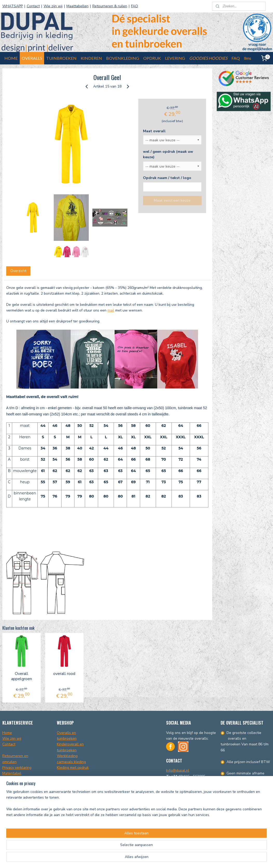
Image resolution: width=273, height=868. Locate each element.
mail (111, 310)
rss (139, 859)
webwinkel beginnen (156, 859)
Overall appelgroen (22, 676)
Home (7, 733)
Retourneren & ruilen (110, 6)
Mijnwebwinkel (197, 859)
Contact (33, 6)
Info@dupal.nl (178, 770)
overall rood (64, 674)
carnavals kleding (71, 762)
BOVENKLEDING (123, 58)
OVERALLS (32, 58)
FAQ (135, 6)
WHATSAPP (13, 6)
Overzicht (18, 271)
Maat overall (154, 131)
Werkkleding (67, 756)
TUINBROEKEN (61, 58)
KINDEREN (91, 58)
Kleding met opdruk (73, 768)
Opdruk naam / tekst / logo (167, 178)
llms (248, 58)
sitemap (129, 859)
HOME (11, 58)
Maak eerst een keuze (172, 200)
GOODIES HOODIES (208, 58)
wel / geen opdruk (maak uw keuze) (168, 154)
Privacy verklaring (17, 768)
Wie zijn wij (53, 6)
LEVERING (175, 58)
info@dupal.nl (232, 837)
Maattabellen (77, 6)
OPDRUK (152, 58)
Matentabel (12, 773)
